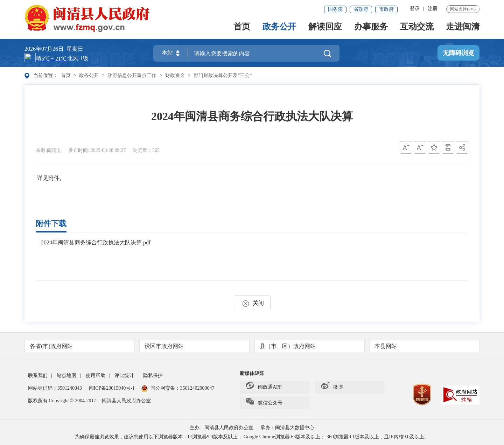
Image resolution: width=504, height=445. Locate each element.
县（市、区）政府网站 (310, 346)
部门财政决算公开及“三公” (223, 75)
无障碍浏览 (458, 53)
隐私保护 (153, 376)
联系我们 (38, 376)
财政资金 (175, 75)
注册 (433, 9)
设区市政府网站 (195, 346)
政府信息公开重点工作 (132, 75)
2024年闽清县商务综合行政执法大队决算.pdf (96, 242)
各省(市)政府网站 (80, 346)
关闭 (252, 303)
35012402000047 (197, 388)
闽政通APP (264, 387)
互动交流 (417, 27)
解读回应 (325, 27)
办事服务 (371, 27)
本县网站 (425, 346)
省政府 (361, 9)
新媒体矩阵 (252, 373)
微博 (332, 387)
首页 (242, 27)
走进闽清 (463, 27)
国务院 (335, 9)
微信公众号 (264, 403)
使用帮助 (96, 376)
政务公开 (279, 27)
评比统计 (124, 376)
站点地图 (66, 376)
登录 (415, 9)
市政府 (386, 9)
